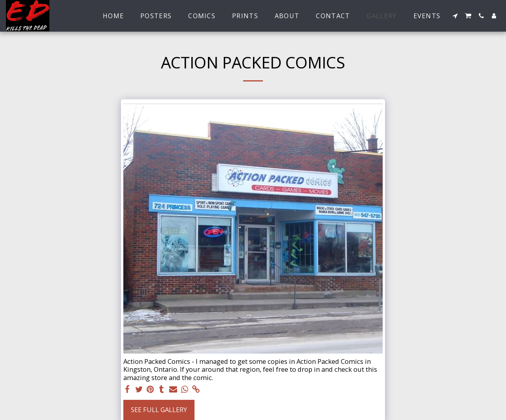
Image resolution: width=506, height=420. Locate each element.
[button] (455, 16)
